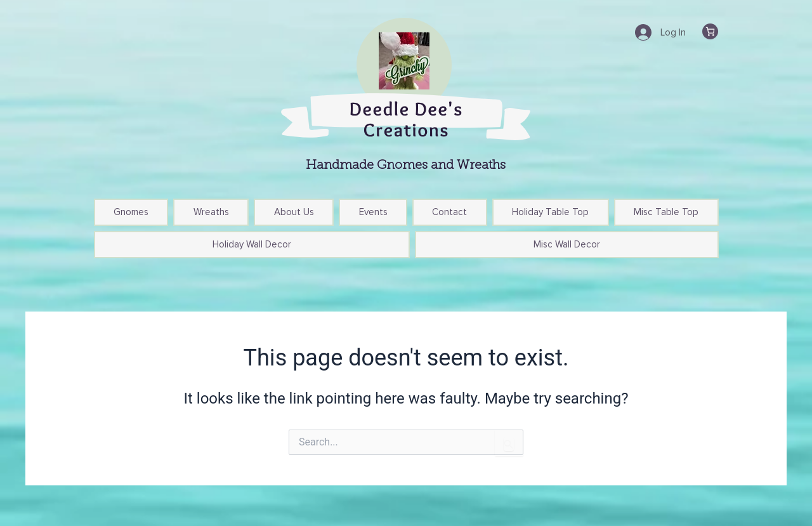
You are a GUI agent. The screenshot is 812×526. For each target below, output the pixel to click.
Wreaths (211, 212)
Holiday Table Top (550, 212)
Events (373, 212)
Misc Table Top (666, 212)
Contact (449, 212)
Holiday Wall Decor (252, 244)
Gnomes (131, 212)
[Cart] (710, 31)
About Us (294, 212)
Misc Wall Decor (567, 244)
